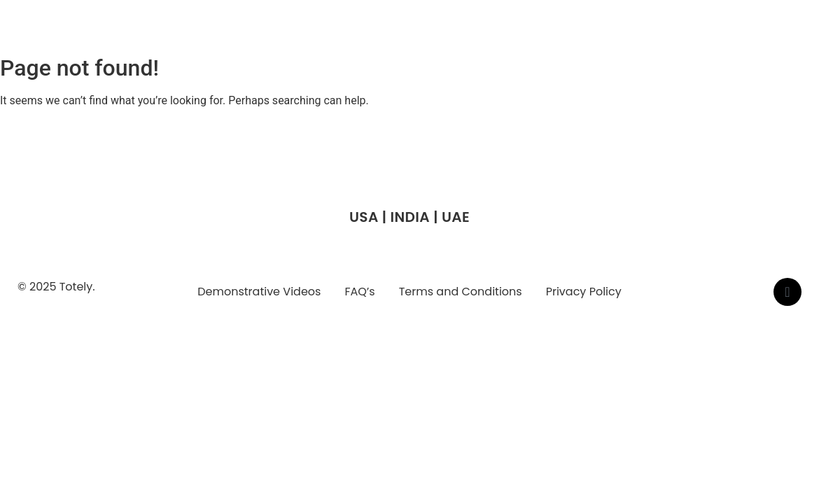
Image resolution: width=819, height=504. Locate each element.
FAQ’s (359, 292)
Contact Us (714, 32)
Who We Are (476, 32)
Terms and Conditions (461, 292)
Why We (555, 32)
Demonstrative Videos (259, 292)
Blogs (782, 32)
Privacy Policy (584, 292)
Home (404, 32)
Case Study (630, 32)
